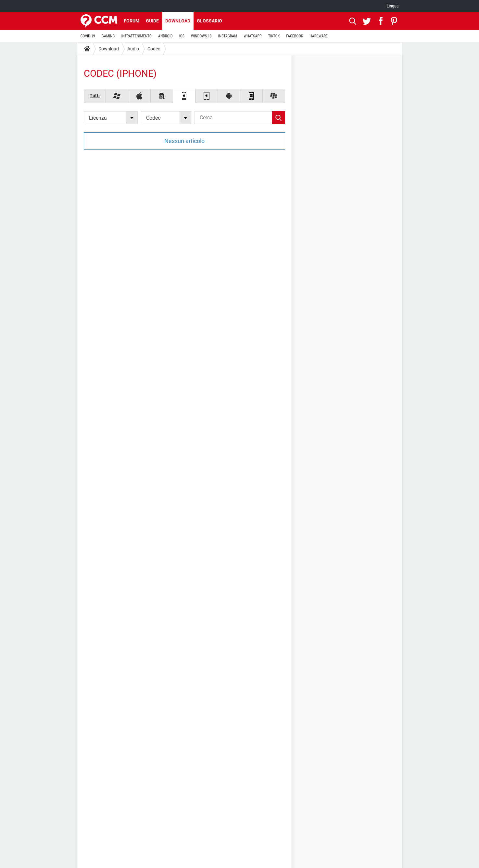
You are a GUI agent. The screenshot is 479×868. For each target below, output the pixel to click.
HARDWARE (319, 36)
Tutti (95, 96)
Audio (133, 49)
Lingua (392, 6)
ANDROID (165, 36)
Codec (154, 49)
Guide (152, 21)
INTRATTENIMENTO (136, 36)
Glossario (209, 21)
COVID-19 (88, 36)
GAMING (108, 36)
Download (178, 21)
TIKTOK (274, 36)
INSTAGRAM (227, 36)
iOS (182, 36)
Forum (132, 21)
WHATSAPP (252, 36)
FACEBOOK (295, 36)
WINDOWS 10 (201, 36)
